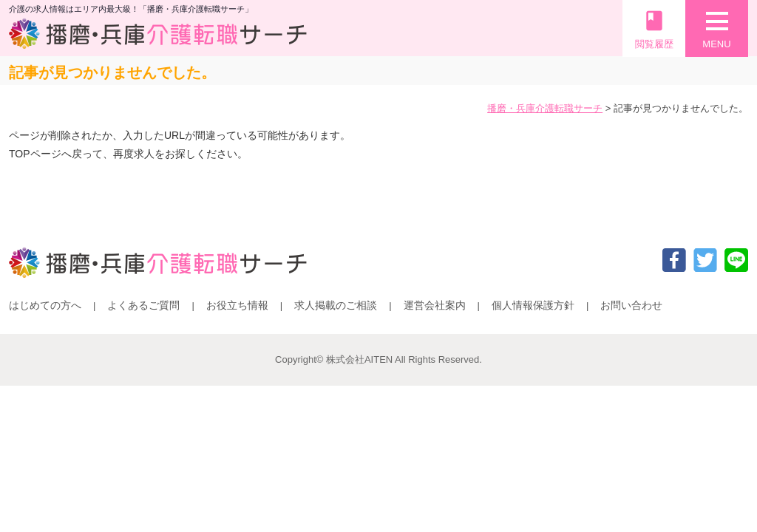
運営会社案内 (435, 305)
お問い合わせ (631, 305)
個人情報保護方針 (533, 305)
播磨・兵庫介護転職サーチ (545, 108)
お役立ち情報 (237, 305)
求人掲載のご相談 (336, 305)
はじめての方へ (45, 305)
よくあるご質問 (143, 305)
